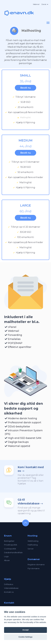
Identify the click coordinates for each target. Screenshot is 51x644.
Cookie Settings (26, 637)
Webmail (36, 4)
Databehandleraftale (13, 552)
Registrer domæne (36, 565)
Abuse (7, 560)
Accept (26, 630)
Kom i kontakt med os (31, 469)
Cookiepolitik (10, 549)
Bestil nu (26, 88)
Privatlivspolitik (11, 545)
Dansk (45, 4)
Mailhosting (33, 545)
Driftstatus (9, 584)
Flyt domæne (34, 568)
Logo (6, 556)
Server (31, 549)
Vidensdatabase (11, 588)
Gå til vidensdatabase (29, 502)
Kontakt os (9, 592)
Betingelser (9, 541)
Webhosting (33, 541)
